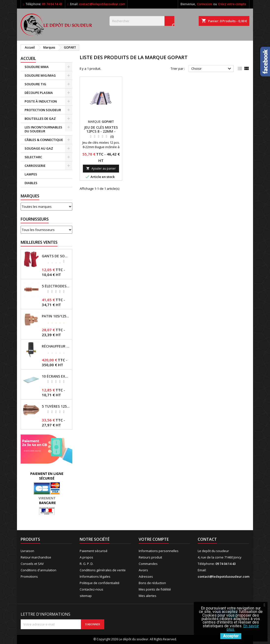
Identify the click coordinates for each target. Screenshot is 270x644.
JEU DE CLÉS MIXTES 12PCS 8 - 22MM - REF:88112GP (101, 131)
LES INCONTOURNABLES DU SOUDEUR (43, 129)
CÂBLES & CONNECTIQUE (44, 140)
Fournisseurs (35, 219)
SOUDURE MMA (37, 67)
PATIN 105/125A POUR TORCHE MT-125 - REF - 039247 (56, 316)
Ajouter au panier (101, 168)
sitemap (86, 596)
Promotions (29, 576)
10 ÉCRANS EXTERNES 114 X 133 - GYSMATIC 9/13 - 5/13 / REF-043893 (56, 376)
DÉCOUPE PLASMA (39, 93)
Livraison (27, 551)
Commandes (148, 564)
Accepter (231, 636)
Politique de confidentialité (100, 583)
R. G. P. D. (87, 564)
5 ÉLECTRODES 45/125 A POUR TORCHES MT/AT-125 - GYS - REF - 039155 (56, 286)
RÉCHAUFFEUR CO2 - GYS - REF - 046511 (56, 346)
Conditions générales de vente (103, 570)
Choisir (212, 69)
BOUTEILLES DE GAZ (40, 119)
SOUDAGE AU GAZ (39, 148)
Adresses (146, 576)
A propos (86, 557)
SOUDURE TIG (35, 84)
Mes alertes (148, 596)
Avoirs (143, 570)
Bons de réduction (152, 583)
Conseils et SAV (32, 564)
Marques (30, 196)
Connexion (204, 4)
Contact (207, 539)
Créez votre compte (232, 4)
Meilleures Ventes (39, 242)
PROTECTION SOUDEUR (43, 110)
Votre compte (154, 539)
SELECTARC (33, 157)
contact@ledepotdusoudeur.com (102, 4)
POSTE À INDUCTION (41, 101)
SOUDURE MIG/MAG (40, 75)
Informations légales (95, 576)
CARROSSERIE (35, 166)
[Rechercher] (142, 21)
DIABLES (31, 183)
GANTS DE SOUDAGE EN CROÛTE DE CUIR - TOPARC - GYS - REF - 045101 (56, 256)
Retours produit (150, 557)
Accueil (28, 58)
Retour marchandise (36, 557)
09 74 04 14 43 (52, 4)
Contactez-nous (91, 589)
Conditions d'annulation (38, 570)
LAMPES (31, 174)
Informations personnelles (159, 551)
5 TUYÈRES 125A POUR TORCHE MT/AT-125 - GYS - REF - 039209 (56, 406)
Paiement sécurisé (94, 551)
